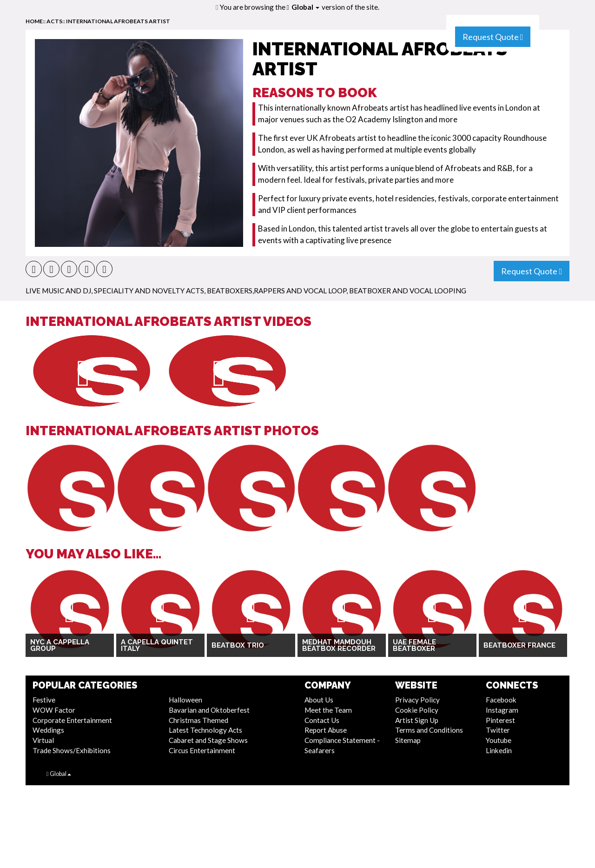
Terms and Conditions (429, 730)
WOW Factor (54, 710)
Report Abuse (326, 730)
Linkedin (499, 750)
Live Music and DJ (58, 291)
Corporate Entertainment (72, 720)
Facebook (501, 700)
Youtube (499, 740)
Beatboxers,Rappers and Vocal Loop (277, 291)
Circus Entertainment (202, 750)
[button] (34, 269)
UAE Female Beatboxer (414, 646)
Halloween (185, 700)
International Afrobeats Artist (118, 21)
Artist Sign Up (417, 720)
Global (305, 7)
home (34, 21)
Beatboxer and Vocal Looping (408, 291)
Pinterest (500, 720)
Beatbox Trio (238, 645)
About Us (319, 700)
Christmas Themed (198, 720)
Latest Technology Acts (205, 730)
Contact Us (322, 720)
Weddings (48, 730)
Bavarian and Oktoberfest (209, 710)
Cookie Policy (417, 710)
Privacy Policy (417, 700)
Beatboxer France (519, 645)
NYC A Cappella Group (60, 646)
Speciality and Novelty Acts (149, 291)
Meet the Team (328, 710)
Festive (44, 700)
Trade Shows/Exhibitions (72, 750)
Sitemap (408, 740)
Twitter (498, 730)
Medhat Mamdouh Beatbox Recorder (339, 646)
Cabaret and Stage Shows (208, 740)
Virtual (43, 740)
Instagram (502, 710)
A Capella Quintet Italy (157, 646)
